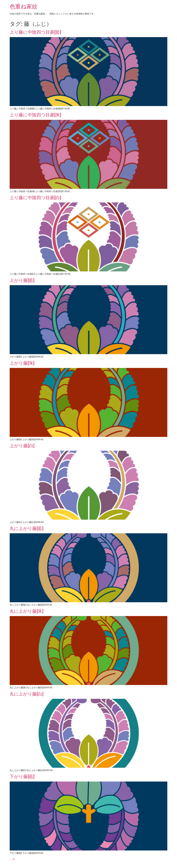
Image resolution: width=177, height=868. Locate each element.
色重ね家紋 (24, 7)
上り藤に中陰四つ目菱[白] (35, 198)
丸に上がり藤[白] (27, 694)
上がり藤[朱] (22, 363)
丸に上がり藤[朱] (27, 611)
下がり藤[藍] (22, 777)
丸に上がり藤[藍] (27, 528)
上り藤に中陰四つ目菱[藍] (35, 32)
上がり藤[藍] (22, 280)
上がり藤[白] (22, 446)
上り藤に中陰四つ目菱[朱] (35, 115)
